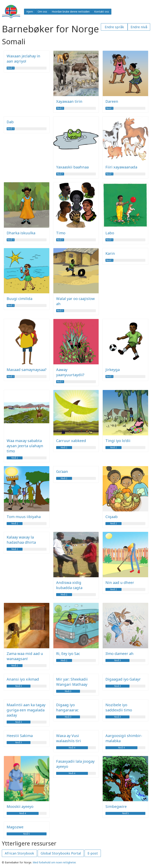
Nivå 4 (72, 748)
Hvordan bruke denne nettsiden (71, 12)
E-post (93, 853)
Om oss (42, 12)
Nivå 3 (118, 660)
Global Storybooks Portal (61, 853)
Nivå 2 (15, 458)
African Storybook (19, 853)
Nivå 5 (125, 813)
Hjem (30, 12)
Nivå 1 (11, 68)
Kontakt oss (102, 12)
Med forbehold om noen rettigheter (54, 862)
